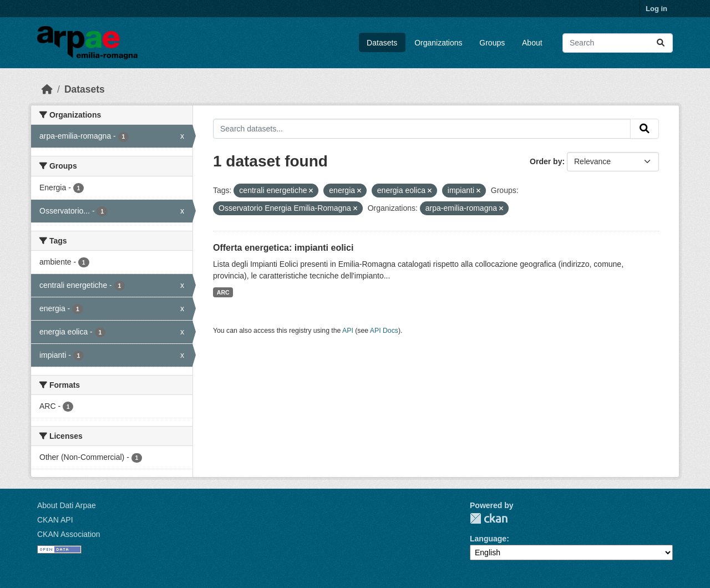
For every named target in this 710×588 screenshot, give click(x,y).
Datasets (382, 43)
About (532, 43)
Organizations (438, 43)
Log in (656, 9)
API (348, 331)
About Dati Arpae (67, 505)
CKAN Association (69, 534)
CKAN (489, 518)
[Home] (47, 89)
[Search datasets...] (618, 43)
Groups (492, 43)
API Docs (384, 331)
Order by (546, 161)
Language (488, 539)
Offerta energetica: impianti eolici (283, 248)
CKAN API (55, 520)
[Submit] (661, 43)
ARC (223, 292)
